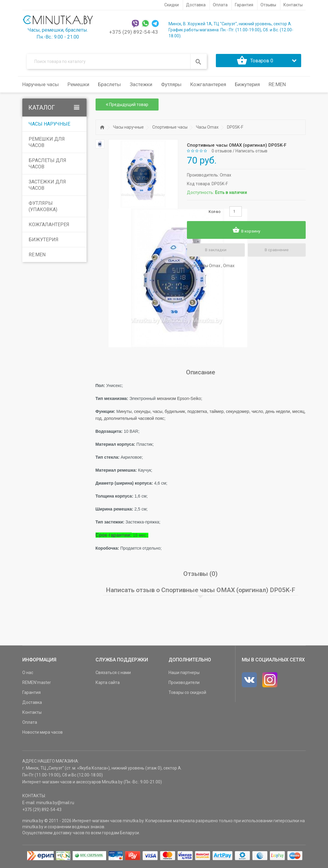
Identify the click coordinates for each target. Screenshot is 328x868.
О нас (28, 674)
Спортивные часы (170, 129)
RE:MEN (277, 86)
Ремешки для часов (47, 144)
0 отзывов (222, 153)
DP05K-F (235, 129)
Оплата (30, 724)
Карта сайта (108, 684)
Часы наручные (49, 126)
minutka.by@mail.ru (55, 804)
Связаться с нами (113, 674)
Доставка (32, 704)
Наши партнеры (184, 674)
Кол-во (214, 213)
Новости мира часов (43, 734)
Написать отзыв (251, 153)
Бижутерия (44, 241)
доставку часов (69, 835)
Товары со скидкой (187, 694)
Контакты (32, 714)
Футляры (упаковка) (43, 208)
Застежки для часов (47, 187)
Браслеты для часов (47, 165)
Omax (225, 176)
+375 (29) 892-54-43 (134, 32)
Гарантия (32, 694)
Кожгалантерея (49, 226)
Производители (184, 684)
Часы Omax (207, 129)
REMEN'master (37, 684)
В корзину (246, 232)
